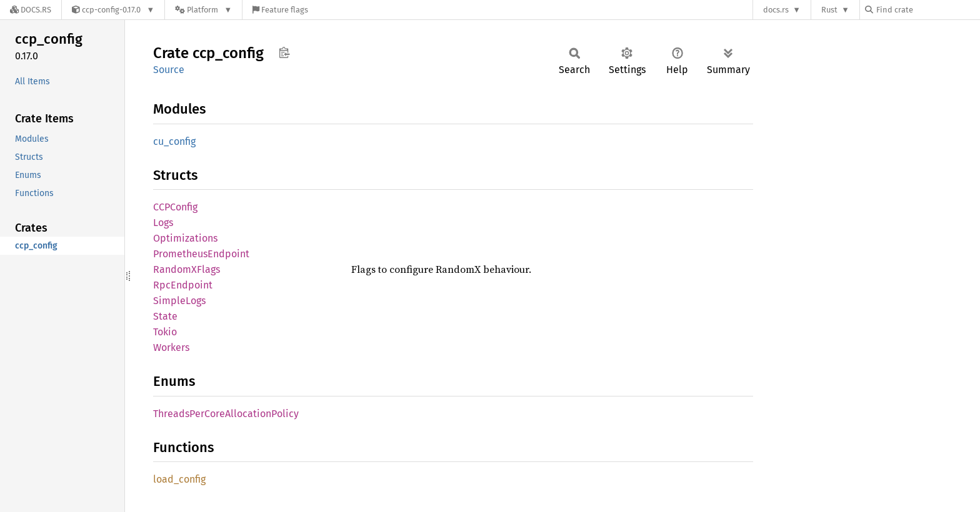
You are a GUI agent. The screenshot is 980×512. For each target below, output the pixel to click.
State (165, 316)
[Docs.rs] (31, 10)
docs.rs (776, 10)
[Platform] (203, 10)
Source (169, 70)
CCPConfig (175, 207)
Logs (163, 223)
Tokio (165, 332)
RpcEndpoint (183, 285)
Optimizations (185, 238)
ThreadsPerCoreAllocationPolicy (226, 414)
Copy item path (284, 52)
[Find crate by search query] (927, 10)
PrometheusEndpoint (201, 254)
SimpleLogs (179, 301)
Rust (829, 10)
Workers (171, 347)
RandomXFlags (187, 269)
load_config (179, 479)
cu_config (174, 141)
